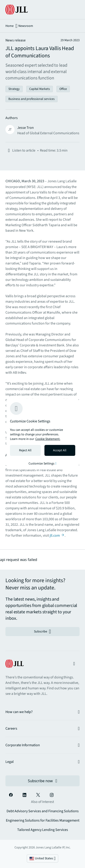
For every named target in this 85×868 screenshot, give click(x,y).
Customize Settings (42, 464)
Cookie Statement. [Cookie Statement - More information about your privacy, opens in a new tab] (48, 439)
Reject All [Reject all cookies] (25, 450)
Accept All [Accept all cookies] (60, 450)
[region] (43, 434)
